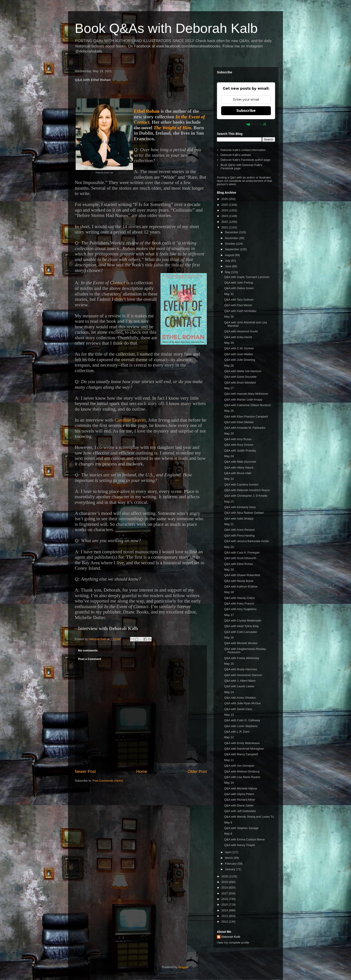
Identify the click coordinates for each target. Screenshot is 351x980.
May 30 (229, 317)
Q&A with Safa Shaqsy (239, 519)
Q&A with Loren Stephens (241, 726)
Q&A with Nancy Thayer (240, 845)
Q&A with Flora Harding (239, 536)
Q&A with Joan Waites (238, 354)
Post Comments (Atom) (108, 781)
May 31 (229, 294)
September (232, 249)
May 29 (229, 343)
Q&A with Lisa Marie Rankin (242, 777)
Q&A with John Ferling (239, 283)
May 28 (229, 366)
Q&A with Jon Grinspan (239, 766)
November (232, 238)
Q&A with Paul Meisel (238, 305)
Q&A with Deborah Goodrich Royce (247, 490)
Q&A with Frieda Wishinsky (242, 658)
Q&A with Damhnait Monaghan (244, 749)
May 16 (229, 637)
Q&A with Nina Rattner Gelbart (244, 513)
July (228, 261)
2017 (225, 893)
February (231, 864)
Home (142, 772)
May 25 (229, 434)
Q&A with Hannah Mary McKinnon (246, 394)
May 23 (229, 479)
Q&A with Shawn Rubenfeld (242, 575)
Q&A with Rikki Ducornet (240, 462)
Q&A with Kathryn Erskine (241, 587)
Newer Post (85, 772)
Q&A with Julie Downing (240, 360)
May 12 (229, 737)
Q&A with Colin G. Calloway (242, 720)
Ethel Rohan (147, 111)
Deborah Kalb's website (236, 155)
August (230, 255)
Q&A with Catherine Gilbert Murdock (247, 405)
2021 (225, 227)
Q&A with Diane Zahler (239, 805)
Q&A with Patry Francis (239, 603)
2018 (225, 888)
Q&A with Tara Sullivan (239, 300)
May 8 (228, 834)
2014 (225, 910)
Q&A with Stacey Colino (239, 598)
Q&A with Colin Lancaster (241, 632)
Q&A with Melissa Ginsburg (242, 771)
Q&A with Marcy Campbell (241, 754)
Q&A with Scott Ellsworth (240, 558)
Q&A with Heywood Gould (241, 331)
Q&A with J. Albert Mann (240, 681)
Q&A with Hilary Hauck (239, 468)
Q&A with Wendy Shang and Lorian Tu (249, 817)
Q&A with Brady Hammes (241, 669)
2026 (225, 199)
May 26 (229, 411)
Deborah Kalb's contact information (243, 150)
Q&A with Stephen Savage (241, 828)
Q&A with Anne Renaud (239, 530)
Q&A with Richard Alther (240, 800)
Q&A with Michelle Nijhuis (241, 788)
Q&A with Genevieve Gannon (243, 675)
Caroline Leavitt (130, 420)
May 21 (229, 524)
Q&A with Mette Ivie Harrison (243, 371)
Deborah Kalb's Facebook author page (245, 160)
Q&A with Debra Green (239, 288)
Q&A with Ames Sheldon (240, 698)
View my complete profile (233, 943)
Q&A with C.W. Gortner (239, 348)
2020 (225, 876)
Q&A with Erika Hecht (238, 337)
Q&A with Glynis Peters (239, 794)
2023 (225, 216)
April (228, 852)
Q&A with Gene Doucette (240, 377)
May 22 (229, 502)
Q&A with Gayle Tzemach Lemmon (247, 277)
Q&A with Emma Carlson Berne (244, 839)
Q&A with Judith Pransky (240, 451)
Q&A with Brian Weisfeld (240, 383)
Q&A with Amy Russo (238, 439)
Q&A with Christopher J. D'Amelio (246, 496)
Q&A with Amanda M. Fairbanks (245, 428)
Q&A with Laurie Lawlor (239, 686)
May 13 (229, 715)
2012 (225, 922)
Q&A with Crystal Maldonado (243, 620)
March (229, 858)
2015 (225, 905)
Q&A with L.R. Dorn (237, 732)
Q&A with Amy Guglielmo (240, 609)
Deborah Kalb (231, 937)
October (231, 244)
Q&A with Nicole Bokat (239, 581)
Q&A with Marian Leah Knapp (243, 400)
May (228, 272)
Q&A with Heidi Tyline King (241, 626)
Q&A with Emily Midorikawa (242, 743)
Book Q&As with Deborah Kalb (166, 28)
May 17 (229, 615)
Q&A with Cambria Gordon (241, 485)
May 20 (229, 547)
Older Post (197, 772)
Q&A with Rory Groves (239, 445)
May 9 (228, 822)
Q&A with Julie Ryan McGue (242, 703)
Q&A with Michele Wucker (241, 643)
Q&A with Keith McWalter (240, 311)
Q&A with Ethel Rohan (239, 564)
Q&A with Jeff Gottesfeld (240, 811)
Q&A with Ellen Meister (239, 422)
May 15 (229, 664)
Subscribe (246, 111)
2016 (225, 899)
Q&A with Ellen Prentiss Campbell (246, 417)
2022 (225, 222)
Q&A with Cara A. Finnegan (242, 553)
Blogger (183, 967)
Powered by (246, 124)
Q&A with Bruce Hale (238, 473)
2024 (225, 210)
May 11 (229, 760)
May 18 (229, 592)
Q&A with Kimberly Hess (240, 507)
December (232, 232)
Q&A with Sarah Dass (238, 709)
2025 (225, 205)
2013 (225, 916)
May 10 (229, 783)
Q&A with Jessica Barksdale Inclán (246, 541)
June (229, 266)
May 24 (229, 456)
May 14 (229, 692)
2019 (225, 882)
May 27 (229, 388)
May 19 (229, 570)
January (231, 869)
